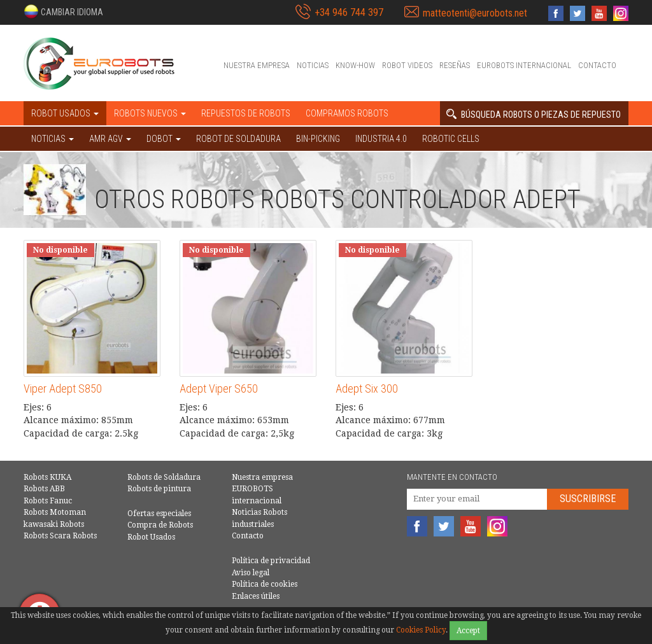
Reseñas (455, 65)
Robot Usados (151, 537)
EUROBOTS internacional (524, 65)
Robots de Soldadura (164, 477)
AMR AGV (110, 139)
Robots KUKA (47, 477)
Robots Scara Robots (60, 536)
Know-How (355, 65)
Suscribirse (588, 499)
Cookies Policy (421, 630)
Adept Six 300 (367, 388)
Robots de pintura (159, 489)
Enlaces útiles (256, 596)
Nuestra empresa (257, 65)
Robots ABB (44, 489)
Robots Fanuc (48, 501)
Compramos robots (347, 113)
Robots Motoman (55, 512)
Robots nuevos (150, 113)
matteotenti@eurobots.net (475, 13)
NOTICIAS (53, 139)
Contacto (597, 65)
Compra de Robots (160, 525)
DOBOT (164, 139)
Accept (468, 631)
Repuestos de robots (246, 113)
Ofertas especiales (159, 514)
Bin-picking (318, 139)
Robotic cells (451, 139)
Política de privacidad (271, 561)
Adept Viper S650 (219, 388)
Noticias (313, 65)
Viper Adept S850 (63, 388)
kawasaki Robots (54, 524)
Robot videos (407, 65)
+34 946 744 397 (349, 12)
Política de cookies (265, 584)
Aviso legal (251, 573)
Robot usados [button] (65, 113)
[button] (63, 11)
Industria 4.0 (381, 139)
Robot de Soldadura (238, 139)
